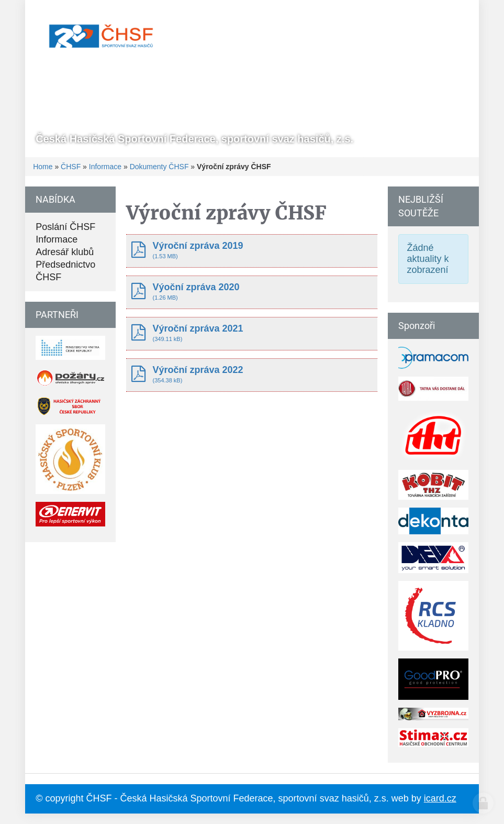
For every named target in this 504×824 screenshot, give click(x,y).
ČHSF (71, 167)
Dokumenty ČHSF (159, 167)
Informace (105, 167)
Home (43, 167)
